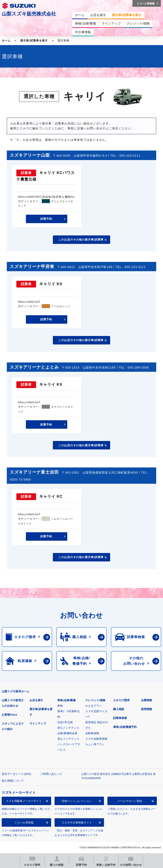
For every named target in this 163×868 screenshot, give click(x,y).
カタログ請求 (121, 700)
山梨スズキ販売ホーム (15, 691)
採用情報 (146, 709)
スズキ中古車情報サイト (77, 823)
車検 (60, 706)
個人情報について (13, 781)
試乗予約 (46, 219)
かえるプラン (94, 706)
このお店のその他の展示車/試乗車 (81, 240)
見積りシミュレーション (77, 801)
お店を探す (36, 700)
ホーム (6, 41)
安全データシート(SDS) (16, 774)
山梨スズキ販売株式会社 (29, 14)
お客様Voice (9, 715)
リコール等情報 (24, 823)
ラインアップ (38, 724)
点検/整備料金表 (67, 733)
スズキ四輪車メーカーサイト (24, 801)
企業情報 (146, 700)
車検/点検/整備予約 (125, 727)
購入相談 (119, 709)
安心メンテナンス (68, 728)
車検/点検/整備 (66, 700)
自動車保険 (92, 733)
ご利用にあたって (51, 774)
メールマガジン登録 (130, 801)
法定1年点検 (65, 722)
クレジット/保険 (95, 700)
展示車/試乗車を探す (34, 41)
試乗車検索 (120, 718)
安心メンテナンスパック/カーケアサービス (69, 744)
